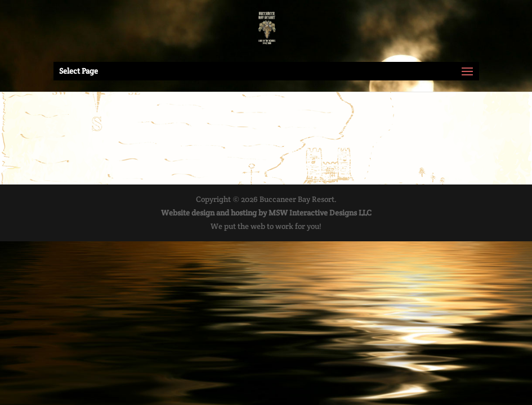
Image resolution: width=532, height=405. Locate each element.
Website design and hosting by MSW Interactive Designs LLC (266, 213)
